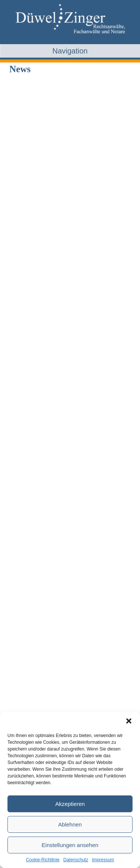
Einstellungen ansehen (70, 845)
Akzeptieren (70, 804)
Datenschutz (76, 860)
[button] (129, 721)
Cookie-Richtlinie (43, 860)
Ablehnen (70, 824)
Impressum (103, 860)
